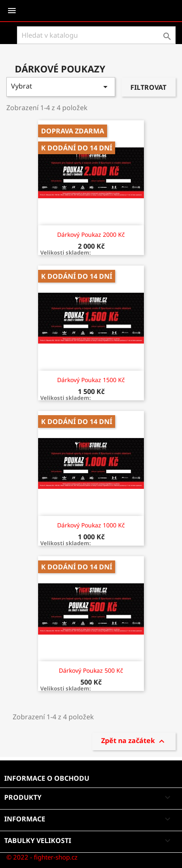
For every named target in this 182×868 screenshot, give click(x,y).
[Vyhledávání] (96, 35)
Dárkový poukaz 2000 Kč (91, 234)
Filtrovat (148, 87)
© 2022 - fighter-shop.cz (42, 857)
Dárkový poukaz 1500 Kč (91, 380)
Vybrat (61, 87)
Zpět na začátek (134, 742)
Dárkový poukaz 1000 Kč (91, 525)
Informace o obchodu (47, 778)
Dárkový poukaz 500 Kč (91, 670)
